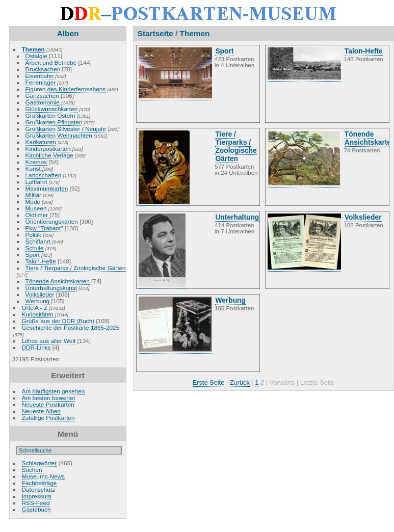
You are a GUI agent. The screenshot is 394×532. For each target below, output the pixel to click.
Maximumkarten (47, 188)
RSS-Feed (36, 503)
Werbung (38, 301)
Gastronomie (43, 102)
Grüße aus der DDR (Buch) (58, 321)
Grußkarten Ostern (50, 115)
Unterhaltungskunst (51, 288)
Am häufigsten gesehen (54, 391)
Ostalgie (36, 56)
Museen (36, 208)
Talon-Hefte (41, 261)
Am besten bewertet (49, 398)
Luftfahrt (36, 182)
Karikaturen (41, 142)
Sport (33, 255)
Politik (33, 235)
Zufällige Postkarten (48, 418)
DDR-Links (36, 347)
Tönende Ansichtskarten (58, 281)
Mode (33, 202)
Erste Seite (209, 382)
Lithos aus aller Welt (49, 341)
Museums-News (43, 476)
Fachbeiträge (40, 483)
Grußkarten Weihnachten (59, 135)
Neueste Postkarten (48, 404)
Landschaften (44, 175)
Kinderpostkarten (48, 149)
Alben (68, 33)
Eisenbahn (40, 76)
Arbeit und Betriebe (51, 62)
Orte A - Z (35, 308)
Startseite (155, 33)
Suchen (32, 470)
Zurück (240, 382)
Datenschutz (38, 489)
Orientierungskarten (52, 221)
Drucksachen (43, 69)
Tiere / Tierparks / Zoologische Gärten (76, 268)
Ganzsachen (42, 96)
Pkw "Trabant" (44, 228)
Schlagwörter (40, 463)
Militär (33, 195)
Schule (35, 248)
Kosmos (36, 162)
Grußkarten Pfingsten (54, 122)
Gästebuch (36, 509)
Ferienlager (41, 82)
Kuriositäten (38, 314)
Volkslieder (40, 294)
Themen (33, 49)
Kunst (33, 168)
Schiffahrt (38, 241)
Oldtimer (38, 215)
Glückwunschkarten (52, 109)
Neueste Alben (42, 411)
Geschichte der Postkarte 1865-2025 (71, 327)
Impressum (37, 496)
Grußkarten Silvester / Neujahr (66, 129)
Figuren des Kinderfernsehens (66, 89)
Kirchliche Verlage (49, 155)
